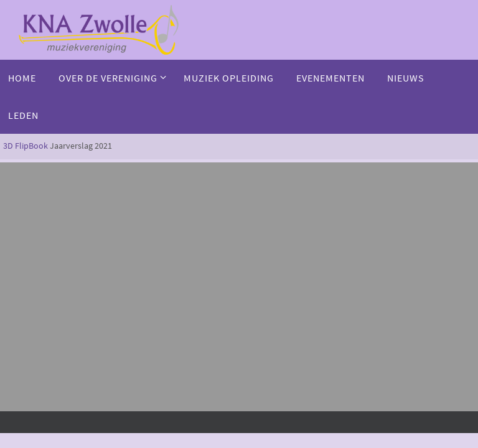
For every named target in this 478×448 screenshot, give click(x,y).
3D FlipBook (26, 146)
